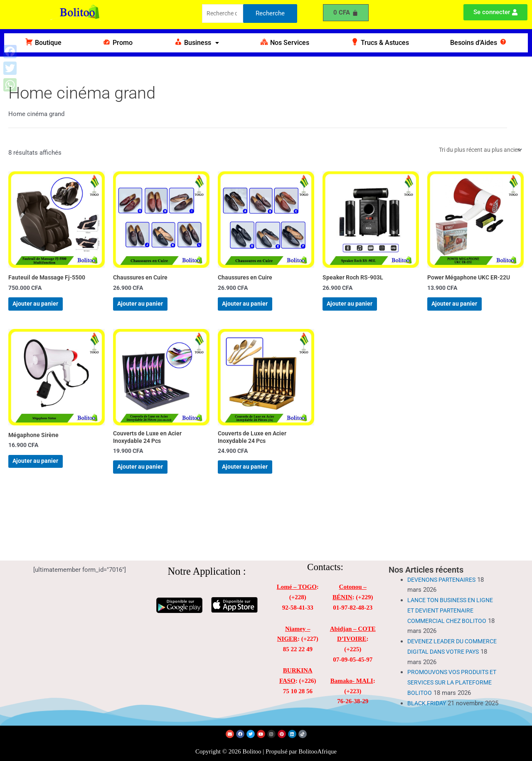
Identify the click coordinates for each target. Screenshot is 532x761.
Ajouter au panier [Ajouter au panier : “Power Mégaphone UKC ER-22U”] (464, 310)
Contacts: (325, 550)
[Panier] (346, 13)
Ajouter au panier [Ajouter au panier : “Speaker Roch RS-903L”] (359, 310)
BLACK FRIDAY (428, 697)
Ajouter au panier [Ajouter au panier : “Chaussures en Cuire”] (149, 310)
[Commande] (476, 150)
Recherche (270, 14)
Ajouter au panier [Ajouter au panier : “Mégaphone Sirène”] (45, 477)
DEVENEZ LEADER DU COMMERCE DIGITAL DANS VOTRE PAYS (446, 635)
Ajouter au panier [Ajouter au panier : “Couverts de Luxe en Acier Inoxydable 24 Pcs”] (149, 483)
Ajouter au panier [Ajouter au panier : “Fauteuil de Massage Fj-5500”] (45, 310)
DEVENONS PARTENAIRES (445, 563)
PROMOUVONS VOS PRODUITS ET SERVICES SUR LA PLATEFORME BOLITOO (451, 666)
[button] (196, 43)
